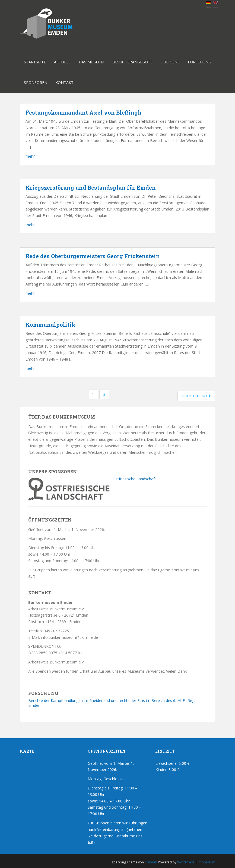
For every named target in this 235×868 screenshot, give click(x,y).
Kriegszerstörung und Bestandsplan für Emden (91, 187)
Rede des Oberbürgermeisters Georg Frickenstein (93, 256)
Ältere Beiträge (196, 396)
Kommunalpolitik (50, 325)
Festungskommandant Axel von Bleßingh (84, 112)
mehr (30, 156)
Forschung (199, 62)
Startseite (35, 62)
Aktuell (62, 62)
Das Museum (91, 62)
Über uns (170, 62)
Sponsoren (36, 82)
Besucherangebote (132, 62)
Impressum (207, 862)
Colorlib (151, 862)
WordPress (186, 862)
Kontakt (64, 82)
